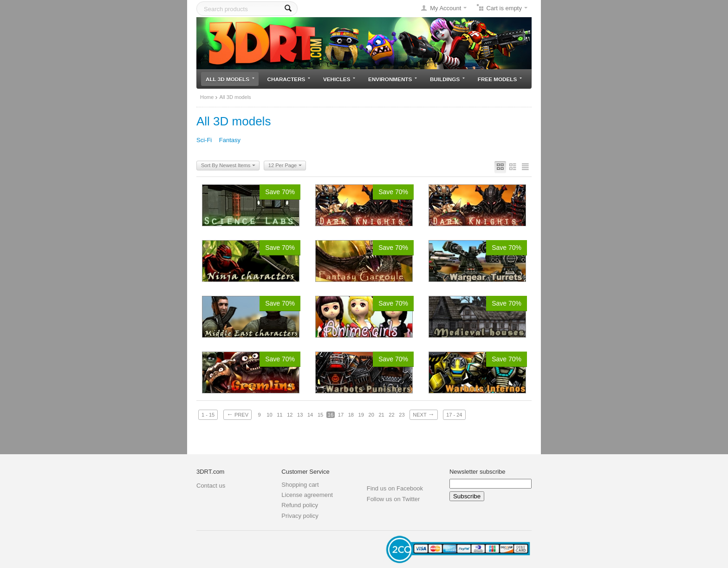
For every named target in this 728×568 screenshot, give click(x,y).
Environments (393, 79)
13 (300, 415)
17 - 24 (454, 415)
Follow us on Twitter (393, 499)
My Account (445, 8)
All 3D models (230, 79)
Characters (289, 79)
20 (371, 415)
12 (290, 415)
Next (423, 414)
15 (320, 415)
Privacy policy (300, 516)
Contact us (211, 486)
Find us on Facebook (395, 488)
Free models (500, 79)
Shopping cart (300, 485)
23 (402, 415)
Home (207, 97)
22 (391, 415)
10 (269, 415)
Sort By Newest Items (228, 166)
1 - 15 (208, 415)
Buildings (447, 79)
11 (279, 415)
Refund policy (300, 505)
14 (310, 415)
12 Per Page (285, 166)
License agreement (307, 495)
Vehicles (339, 79)
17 (341, 415)
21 (381, 415)
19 (361, 415)
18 (351, 415)
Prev (237, 414)
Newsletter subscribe (478, 472)
